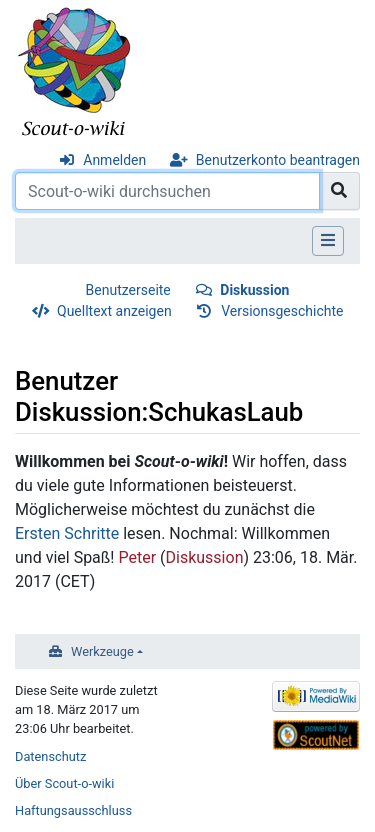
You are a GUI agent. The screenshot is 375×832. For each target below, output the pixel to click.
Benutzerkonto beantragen (278, 160)
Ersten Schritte (67, 533)
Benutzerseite (128, 290)
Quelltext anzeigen (114, 311)
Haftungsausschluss (73, 810)
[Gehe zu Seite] (339, 191)
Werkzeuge (102, 651)
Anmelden (114, 160)
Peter (137, 557)
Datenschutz (50, 756)
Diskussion (254, 290)
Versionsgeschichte (282, 311)
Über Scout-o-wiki (64, 783)
